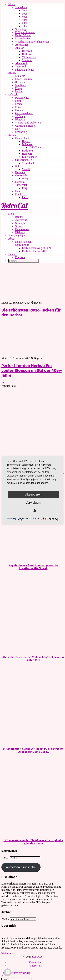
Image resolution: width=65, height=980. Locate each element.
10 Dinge (20, 116)
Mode (11, 4)
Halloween (28, 54)
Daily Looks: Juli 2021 (35, 251)
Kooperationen (23, 242)
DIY (18, 129)
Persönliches (22, 98)
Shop (11, 214)
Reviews (20, 82)
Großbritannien (24, 160)
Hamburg (27, 154)
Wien (25, 179)
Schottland (28, 163)
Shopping (20, 29)
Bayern (26, 141)
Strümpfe (20, 223)
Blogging (20, 119)
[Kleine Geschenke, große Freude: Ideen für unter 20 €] (32, 429)
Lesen (18, 104)
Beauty (12, 73)
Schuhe (19, 226)
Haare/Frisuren (23, 79)
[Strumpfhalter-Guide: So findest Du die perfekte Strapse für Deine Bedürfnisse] (32, 705)
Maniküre (21, 85)
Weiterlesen (8, 953)
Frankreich (21, 194)
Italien (19, 166)
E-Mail (6, 858)
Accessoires (22, 45)
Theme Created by (16, 973)
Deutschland (22, 138)
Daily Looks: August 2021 (37, 248)
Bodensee (27, 151)
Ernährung (21, 132)
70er (24, 26)
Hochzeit (27, 51)
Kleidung (20, 232)
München (27, 144)
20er (24, 10)
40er (24, 17)
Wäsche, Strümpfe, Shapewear (32, 42)
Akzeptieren (33, 494)
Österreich (21, 175)
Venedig (27, 169)
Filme (18, 107)
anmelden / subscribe (21, 867)
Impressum (36, 966)
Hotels (19, 191)
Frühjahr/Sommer (25, 32)
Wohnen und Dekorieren (29, 123)
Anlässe (20, 48)
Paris (25, 197)
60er (24, 23)
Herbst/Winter (23, 35)
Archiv (5, 919)
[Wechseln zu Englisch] (39, 257)
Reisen (12, 135)
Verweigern (33, 503)
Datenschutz (36, 962)
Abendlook (21, 63)
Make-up (20, 76)
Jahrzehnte (21, 7)
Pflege (19, 88)
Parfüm (19, 91)
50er (24, 20)
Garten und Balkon (26, 126)
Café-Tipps (35, 147)
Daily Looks (22, 245)
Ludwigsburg (29, 157)
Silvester (27, 60)
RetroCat (15, 206)
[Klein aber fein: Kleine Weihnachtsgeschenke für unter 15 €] (32, 613)
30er (24, 14)
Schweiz (20, 182)
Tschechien (21, 185)
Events (19, 110)
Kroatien (20, 172)
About (12, 239)
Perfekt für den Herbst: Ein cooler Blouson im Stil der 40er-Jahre (32, 370)
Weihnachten (29, 57)
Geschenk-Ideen (24, 113)
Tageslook (21, 67)
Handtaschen (22, 229)
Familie (19, 101)
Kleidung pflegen (25, 70)
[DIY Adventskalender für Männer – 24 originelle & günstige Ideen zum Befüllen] (32, 796)
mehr (33, 511)
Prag (25, 188)
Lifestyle (13, 95)
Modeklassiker (23, 38)
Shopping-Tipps (17, 235)
